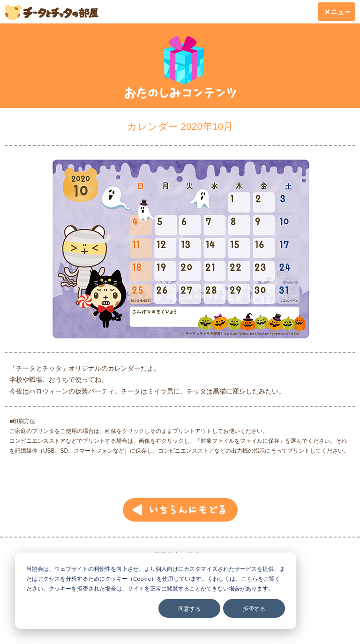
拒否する (254, 609)
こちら (249, 579)
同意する (189, 609)
